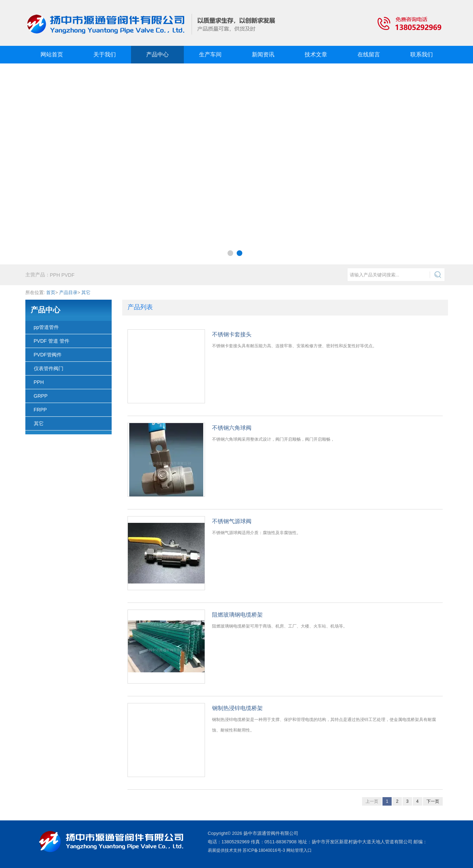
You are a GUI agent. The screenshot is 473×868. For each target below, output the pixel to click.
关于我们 (105, 54)
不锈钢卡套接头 (232, 334)
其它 (86, 292)
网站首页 (52, 54)
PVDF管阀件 (48, 355)
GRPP (41, 396)
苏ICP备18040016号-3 (264, 850)
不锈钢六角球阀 (232, 428)
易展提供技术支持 (225, 850)
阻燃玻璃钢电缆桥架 (237, 615)
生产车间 (210, 54)
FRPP (40, 410)
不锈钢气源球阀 (232, 521)
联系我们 (422, 54)
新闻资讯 (263, 54)
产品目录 (68, 292)
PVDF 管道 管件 (52, 341)
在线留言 (369, 54)
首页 (51, 292)
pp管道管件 (46, 327)
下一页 (433, 801)
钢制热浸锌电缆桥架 (237, 708)
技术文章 (316, 54)
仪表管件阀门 (49, 368)
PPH (39, 382)
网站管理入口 (299, 850)
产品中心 (157, 54)
